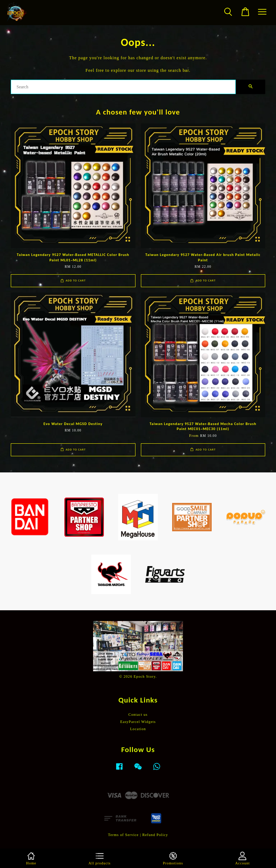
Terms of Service (123, 835)
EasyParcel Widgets (138, 722)
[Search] (123, 87)
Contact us (138, 715)
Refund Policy (155, 835)
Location (138, 729)
